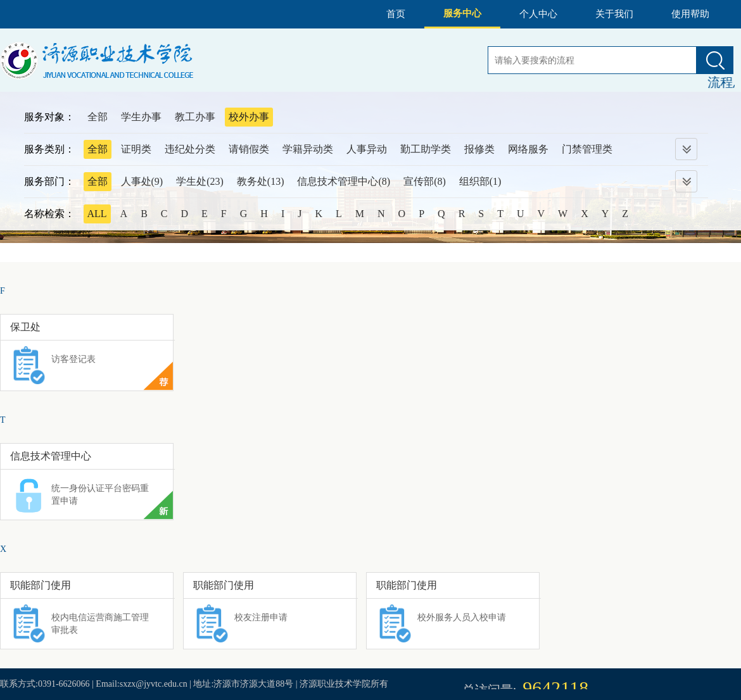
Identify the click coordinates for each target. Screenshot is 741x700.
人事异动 (367, 149)
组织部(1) (480, 181)
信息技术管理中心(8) (344, 181)
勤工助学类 (426, 149)
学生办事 (141, 117)
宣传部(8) (425, 181)
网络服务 (528, 149)
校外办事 (249, 117)
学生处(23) (200, 181)
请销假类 (249, 149)
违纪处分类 (190, 149)
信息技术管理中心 (51, 456)
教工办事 (195, 117)
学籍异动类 (308, 149)
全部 (98, 117)
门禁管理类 (587, 149)
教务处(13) (261, 181)
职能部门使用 (41, 585)
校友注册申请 (261, 617)
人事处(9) (142, 181)
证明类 (136, 149)
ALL (97, 214)
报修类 (479, 149)
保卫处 (25, 327)
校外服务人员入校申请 (462, 617)
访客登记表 (73, 359)
